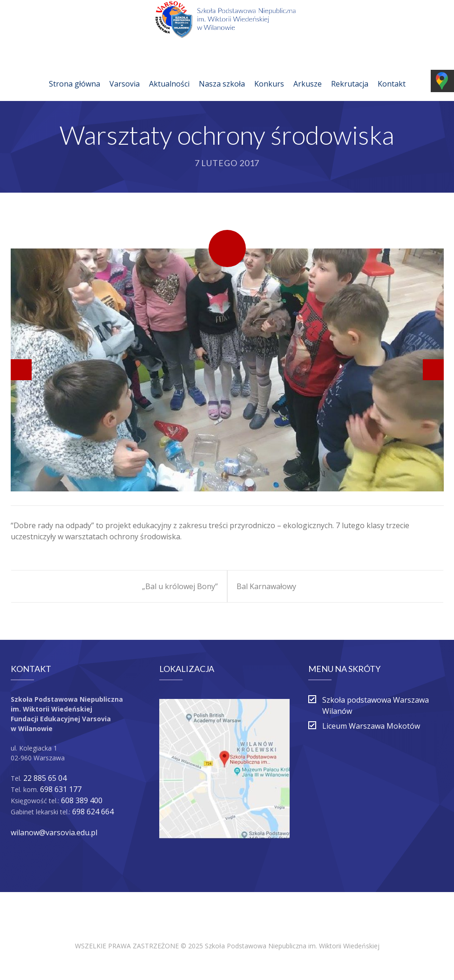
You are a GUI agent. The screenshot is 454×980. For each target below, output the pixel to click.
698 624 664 (93, 812)
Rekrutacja (350, 73)
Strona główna (75, 73)
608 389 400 (82, 800)
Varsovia (125, 73)
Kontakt (392, 73)
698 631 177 (61, 789)
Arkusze (308, 73)
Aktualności (169, 73)
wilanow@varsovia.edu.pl (54, 832)
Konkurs (269, 73)
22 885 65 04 (45, 778)
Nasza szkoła (222, 73)
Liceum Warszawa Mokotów (371, 726)
